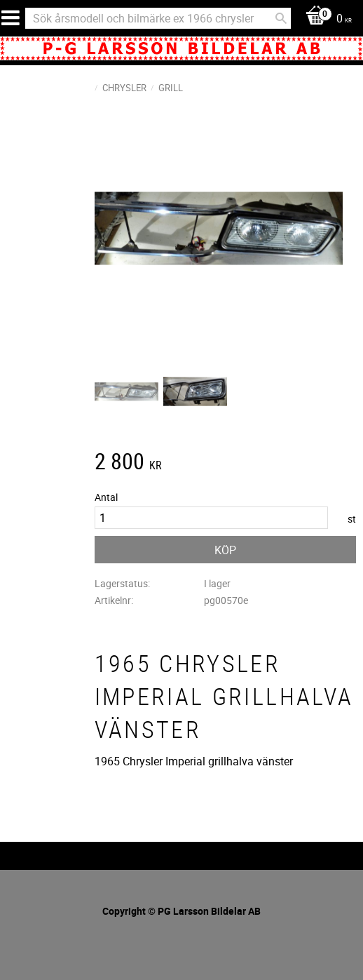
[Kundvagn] (325, 19)
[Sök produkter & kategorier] (158, 18)
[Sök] (281, 18)
